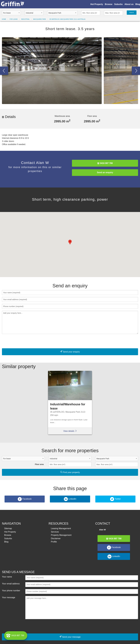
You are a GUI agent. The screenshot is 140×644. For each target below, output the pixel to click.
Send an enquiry (105, 172)
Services (55, 532)
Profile (54, 542)
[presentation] (22, 341)
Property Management (61, 535)
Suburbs (118, 4)
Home (4, 19)
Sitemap (8, 528)
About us (129, 4)
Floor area (39, 464)
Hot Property (97, 4)
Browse (109, 4)
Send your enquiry (70, 352)
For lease (14, 19)
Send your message (70, 637)
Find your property (70, 472)
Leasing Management (61, 528)
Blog (138, 4)
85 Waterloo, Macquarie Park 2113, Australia (67, 19)
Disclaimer (56, 538)
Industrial (25, 19)
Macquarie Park (40, 19)
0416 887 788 (105, 163)
